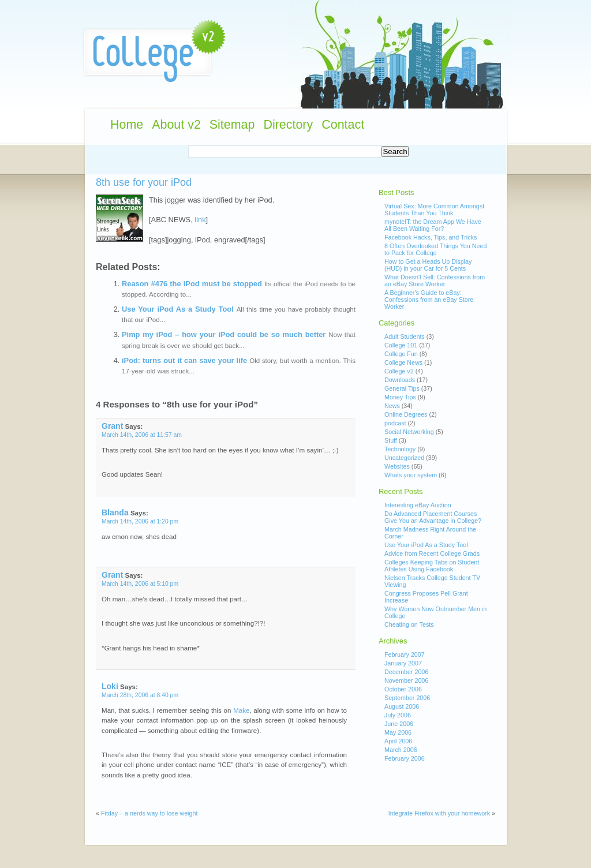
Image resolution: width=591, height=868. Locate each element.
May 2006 (398, 732)
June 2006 (399, 724)
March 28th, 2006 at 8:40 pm (140, 695)
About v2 (176, 125)
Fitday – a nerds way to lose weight (149, 813)
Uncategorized (404, 458)
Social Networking (409, 432)
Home (127, 125)
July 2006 (398, 715)
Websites (397, 466)
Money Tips (400, 397)
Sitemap (232, 125)
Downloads (400, 380)
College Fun (401, 354)
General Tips (402, 388)
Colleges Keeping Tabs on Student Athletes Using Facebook (432, 566)
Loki (110, 686)
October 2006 (403, 689)
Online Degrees (406, 414)
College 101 (401, 345)
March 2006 (401, 750)
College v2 (399, 371)
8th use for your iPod (144, 182)
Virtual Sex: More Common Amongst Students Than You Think (434, 209)
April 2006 (398, 741)
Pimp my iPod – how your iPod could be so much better (224, 334)
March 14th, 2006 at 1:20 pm (140, 521)
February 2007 (405, 654)
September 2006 (407, 698)
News (392, 406)
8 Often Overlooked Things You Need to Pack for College (435, 249)
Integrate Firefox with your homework (439, 813)
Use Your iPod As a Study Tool (178, 309)
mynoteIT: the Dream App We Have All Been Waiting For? (433, 225)
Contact (343, 125)
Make (241, 710)
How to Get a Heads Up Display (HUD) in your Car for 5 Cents (428, 265)
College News (403, 362)
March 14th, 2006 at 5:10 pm (140, 584)
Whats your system (411, 475)
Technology (400, 449)
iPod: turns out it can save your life (184, 360)
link (200, 220)
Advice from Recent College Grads (432, 553)
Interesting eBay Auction (418, 505)
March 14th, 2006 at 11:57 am (142, 435)
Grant (112, 426)
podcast (395, 423)
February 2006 (405, 758)
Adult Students (405, 336)
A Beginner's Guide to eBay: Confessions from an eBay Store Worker (429, 300)
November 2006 (406, 680)
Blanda (115, 512)
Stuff (391, 440)
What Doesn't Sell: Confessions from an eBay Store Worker (435, 280)
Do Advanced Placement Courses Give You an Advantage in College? (433, 517)
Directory (288, 125)
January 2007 (403, 663)
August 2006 (402, 706)
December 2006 (406, 672)
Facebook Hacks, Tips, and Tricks (431, 237)
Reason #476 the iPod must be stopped (192, 284)
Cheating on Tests (409, 624)
